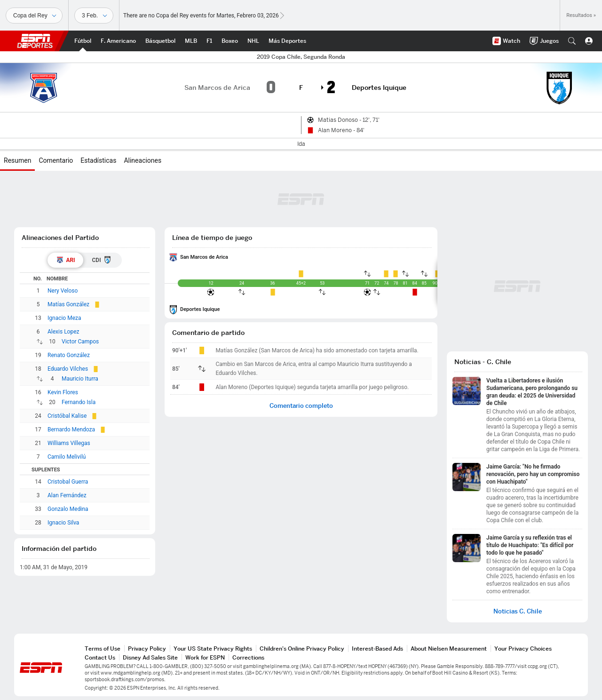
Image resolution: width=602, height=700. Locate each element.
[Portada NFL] (118, 41)
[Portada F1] (209, 41)
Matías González (68, 304)
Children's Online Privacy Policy (302, 648)
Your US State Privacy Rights (213, 648)
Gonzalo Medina (68, 509)
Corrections (248, 657)
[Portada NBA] (160, 41)
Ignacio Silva (63, 523)
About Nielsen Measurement (449, 648)
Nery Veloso (63, 291)
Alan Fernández (67, 495)
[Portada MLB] (191, 41)
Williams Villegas (69, 443)
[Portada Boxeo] (230, 41)
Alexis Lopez (63, 332)
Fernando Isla (79, 402)
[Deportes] (34, 16)
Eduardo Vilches (68, 369)
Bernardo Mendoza (71, 430)
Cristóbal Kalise (67, 416)
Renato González (69, 355)
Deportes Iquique (200, 309)
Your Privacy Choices (523, 648)
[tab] (65, 260)
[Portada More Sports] (287, 41)
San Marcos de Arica (204, 257)
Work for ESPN (205, 657)
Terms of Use (103, 648)
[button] (572, 41)
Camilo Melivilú (67, 457)
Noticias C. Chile (518, 611)
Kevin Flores (63, 392)
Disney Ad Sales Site (150, 657)
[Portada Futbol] (83, 41)
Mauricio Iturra (80, 379)
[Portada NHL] (253, 41)
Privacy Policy (147, 648)
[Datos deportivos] (94, 16)
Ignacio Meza (64, 318)
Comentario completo (301, 406)
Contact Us (100, 657)
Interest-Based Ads (377, 648)
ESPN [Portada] (35, 41)
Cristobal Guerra (68, 482)
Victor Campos (80, 342)
